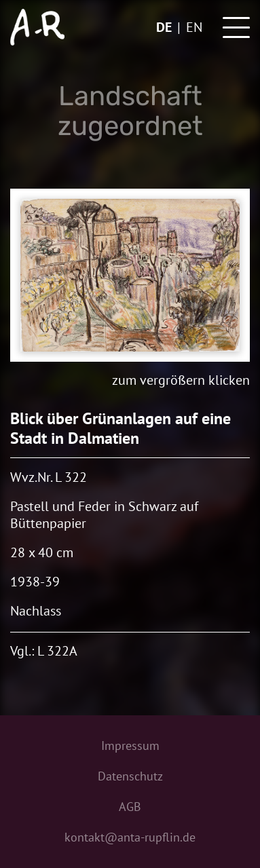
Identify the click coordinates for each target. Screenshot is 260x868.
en (194, 27)
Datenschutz (130, 776)
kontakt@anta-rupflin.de (130, 837)
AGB (130, 807)
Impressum (130, 746)
